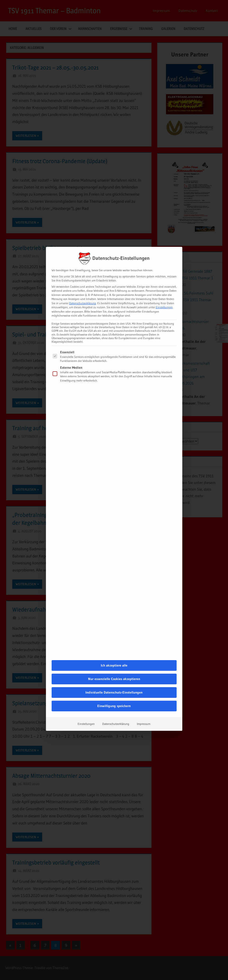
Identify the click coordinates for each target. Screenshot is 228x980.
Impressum (144, 664)
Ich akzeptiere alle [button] (114, 605)
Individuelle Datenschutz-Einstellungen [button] (114, 632)
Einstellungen (86, 664)
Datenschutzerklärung (83, 243)
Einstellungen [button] (164, 247)
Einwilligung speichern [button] (114, 646)
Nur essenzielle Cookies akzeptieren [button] (114, 619)
